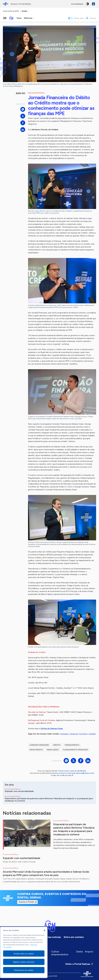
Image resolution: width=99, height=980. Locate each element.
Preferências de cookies (24, 970)
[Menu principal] (5, 18)
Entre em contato (74, 937)
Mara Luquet (53, 750)
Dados (80, 952)
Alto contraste (87, 4)
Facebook (74, 734)
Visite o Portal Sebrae (79, 964)
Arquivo (89, 952)
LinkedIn (92, 734)
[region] (24, 952)
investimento (36, 750)
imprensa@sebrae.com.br (85, 773)
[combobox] (25, 11)
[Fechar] (44, 930)
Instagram (64, 734)
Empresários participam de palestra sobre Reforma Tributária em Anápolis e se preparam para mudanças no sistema (74, 829)
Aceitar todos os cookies (24, 954)
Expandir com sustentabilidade (22, 858)
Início (19, 18)
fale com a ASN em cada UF (63, 775)
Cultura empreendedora (60, 953)
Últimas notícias (52, 937)
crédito (57, 745)
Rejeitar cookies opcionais (24, 962)
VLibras (93, 4)
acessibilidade (77, 4)
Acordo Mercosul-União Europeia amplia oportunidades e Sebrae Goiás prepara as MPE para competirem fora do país (46, 873)
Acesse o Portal (26, 902)
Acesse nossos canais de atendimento (72, 771)
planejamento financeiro (75, 750)
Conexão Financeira (39, 745)
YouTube (83, 734)
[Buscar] (90, 18)
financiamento (72, 745)
